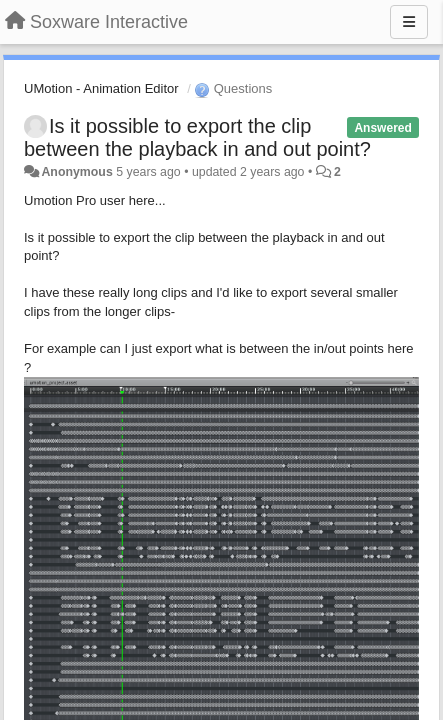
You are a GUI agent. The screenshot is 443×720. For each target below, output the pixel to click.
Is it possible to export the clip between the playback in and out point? (197, 137)
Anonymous (76, 172)
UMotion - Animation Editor (101, 88)
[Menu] (409, 22)
